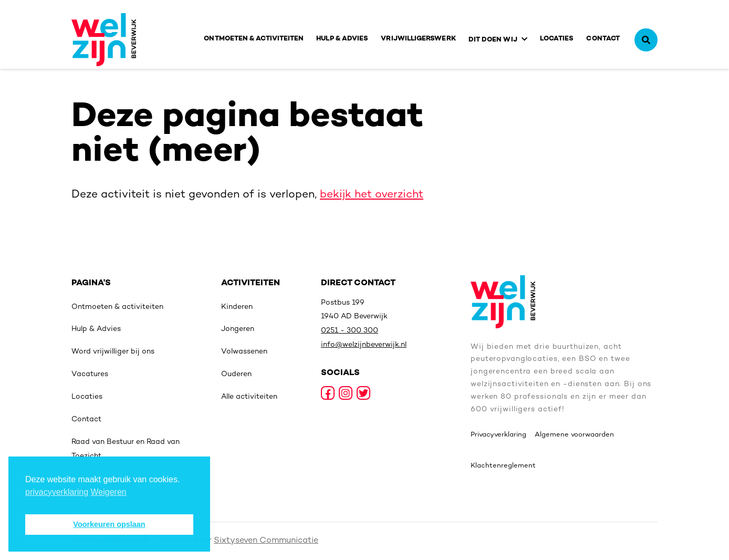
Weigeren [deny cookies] (109, 492)
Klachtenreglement (503, 466)
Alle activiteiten (249, 397)
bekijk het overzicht (372, 195)
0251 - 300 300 (350, 331)
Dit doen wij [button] (493, 40)
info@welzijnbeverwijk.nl (364, 345)
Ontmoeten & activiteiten (254, 39)
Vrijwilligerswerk (418, 39)
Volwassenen (244, 352)
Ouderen (236, 374)
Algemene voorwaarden (574, 435)
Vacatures (90, 374)
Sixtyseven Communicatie (266, 541)
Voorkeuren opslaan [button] (109, 524)
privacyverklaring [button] (57, 492)
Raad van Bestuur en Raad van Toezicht (126, 449)
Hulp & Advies (342, 39)
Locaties (557, 39)
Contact (603, 39)
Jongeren (238, 329)
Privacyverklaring (498, 435)
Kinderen (237, 307)
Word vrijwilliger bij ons (113, 352)
